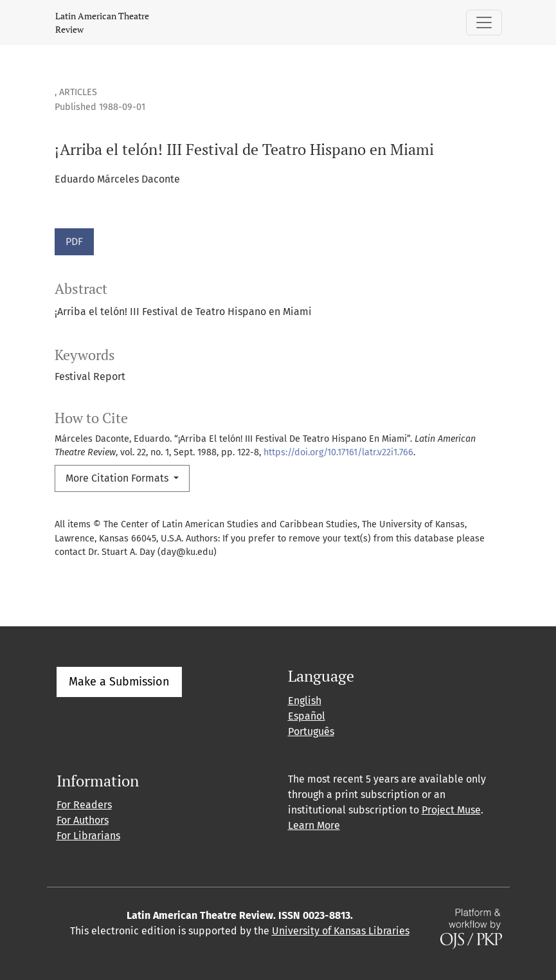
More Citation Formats (118, 478)
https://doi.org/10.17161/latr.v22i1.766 (338, 452)
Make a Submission (119, 682)
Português (311, 731)
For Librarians (88, 836)
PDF (74, 241)
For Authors (83, 820)
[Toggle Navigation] (484, 23)
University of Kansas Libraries (341, 931)
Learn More (314, 825)
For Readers (84, 805)
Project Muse (451, 810)
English (305, 701)
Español (307, 716)
